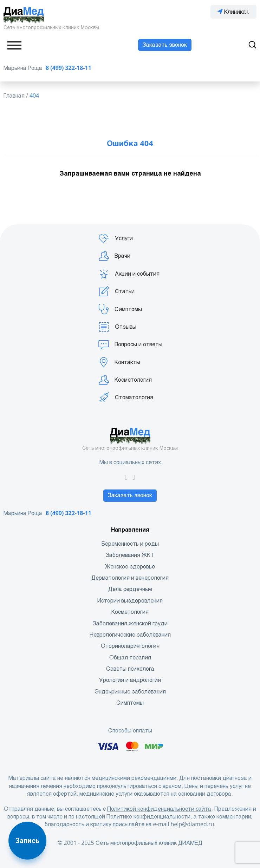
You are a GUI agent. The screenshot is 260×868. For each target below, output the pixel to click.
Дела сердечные (130, 589)
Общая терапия (130, 657)
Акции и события (129, 274)
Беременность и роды (130, 544)
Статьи (116, 291)
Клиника (233, 12)
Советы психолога (130, 669)
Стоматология (126, 397)
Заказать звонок (165, 45)
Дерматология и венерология (130, 578)
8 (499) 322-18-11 (69, 68)
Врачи (114, 256)
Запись (27, 841)
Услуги (115, 238)
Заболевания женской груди (130, 623)
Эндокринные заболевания (130, 692)
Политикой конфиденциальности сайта (159, 809)
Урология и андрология (130, 680)
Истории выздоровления (130, 601)
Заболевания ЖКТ (130, 555)
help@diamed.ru (192, 824)
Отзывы (117, 327)
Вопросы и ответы (130, 344)
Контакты (119, 362)
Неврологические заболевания (130, 635)
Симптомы (120, 309)
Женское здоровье (130, 567)
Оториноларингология (130, 646)
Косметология (125, 380)
